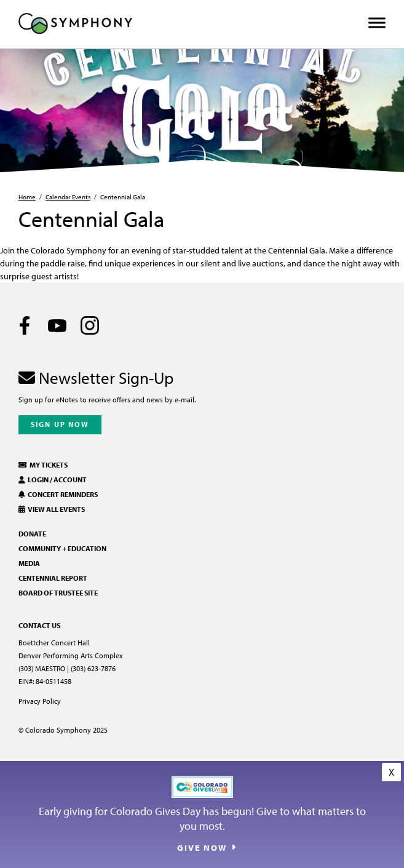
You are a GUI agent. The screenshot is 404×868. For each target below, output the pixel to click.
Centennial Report (53, 578)
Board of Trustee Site (58, 593)
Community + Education (62, 548)
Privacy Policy (40, 701)
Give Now (202, 848)
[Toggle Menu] (377, 23)
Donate (32, 534)
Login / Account (53, 480)
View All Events (52, 509)
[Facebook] (25, 325)
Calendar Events (68, 197)
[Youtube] (57, 325)
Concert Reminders (58, 494)
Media (29, 563)
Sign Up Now (60, 424)
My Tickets (43, 465)
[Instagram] (90, 325)
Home (27, 197)
